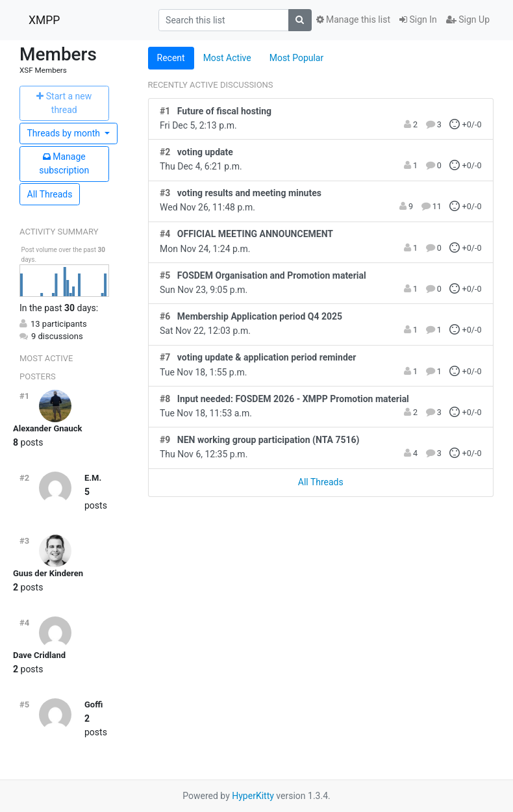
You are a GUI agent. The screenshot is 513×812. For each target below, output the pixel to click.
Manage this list (353, 19)
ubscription (64, 163)
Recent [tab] (171, 58)
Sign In (418, 19)
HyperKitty (253, 796)
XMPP (44, 20)
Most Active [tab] (227, 58)
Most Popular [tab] (297, 58)
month (65, 133)
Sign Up (468, 19)
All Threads (50, 194)
